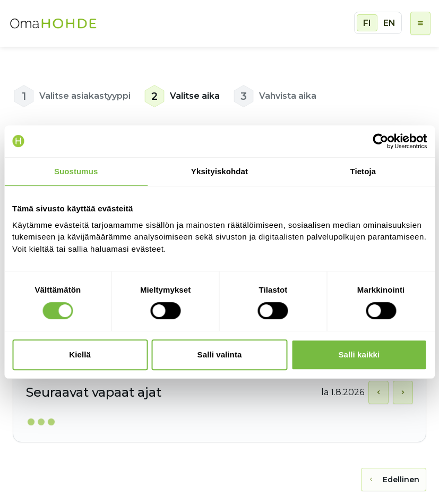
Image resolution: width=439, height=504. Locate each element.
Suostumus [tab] (76, 171)
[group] (378, 23)
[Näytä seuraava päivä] (403, 392)
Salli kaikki (359, 354)
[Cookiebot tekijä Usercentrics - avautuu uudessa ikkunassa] (380, 141)
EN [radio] (389, 23)
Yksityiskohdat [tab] (219, 171)
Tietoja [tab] (363, 171)
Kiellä (80, 354)
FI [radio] (367, 23)
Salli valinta (220, 354)
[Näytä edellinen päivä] (378, 392)
